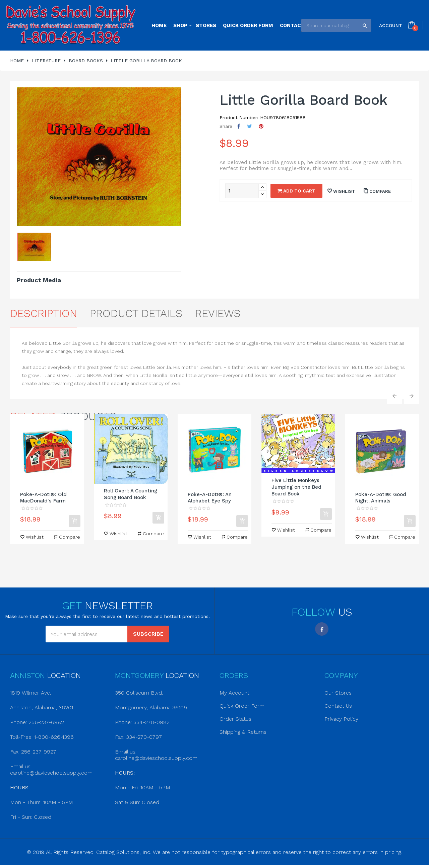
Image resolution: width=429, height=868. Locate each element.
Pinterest (261, 126)
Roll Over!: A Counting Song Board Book (131, 494)
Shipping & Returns (243, 732)
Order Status (235, 719)
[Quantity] (242, 191)
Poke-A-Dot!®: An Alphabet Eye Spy (210, 498)
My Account (234, 693)
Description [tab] (44, 313)
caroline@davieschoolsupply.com (51, 773)
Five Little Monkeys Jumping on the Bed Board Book (296, 487)
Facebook (322, 629)
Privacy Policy (341, 719)
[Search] (336, 25)
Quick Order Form (242, 706)
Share (239, 126)
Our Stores (338, 693)
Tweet (250, 126)
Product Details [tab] (136, 313)
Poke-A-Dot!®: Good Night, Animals (381, 498)
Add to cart (296, 191)
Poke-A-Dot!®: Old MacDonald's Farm (43, 498)
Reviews (218, 313)
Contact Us (338, 706)
